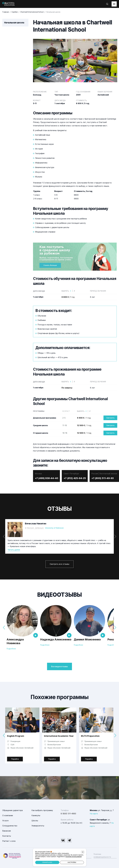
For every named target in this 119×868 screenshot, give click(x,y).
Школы (35, 821)
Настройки (72, 862)
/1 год (68, 297)
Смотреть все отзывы (59, 564)
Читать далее (14, 550)
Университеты (38, 826)
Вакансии (7, 831)
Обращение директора (13, 810)
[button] (115, 536)
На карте (94, 814)
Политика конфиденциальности (102, 855)
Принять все (47, 862)
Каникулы (36, 815)
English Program (16, 736)
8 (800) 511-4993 (68, 814)
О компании (8, 815)
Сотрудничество (10, 826)
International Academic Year (59, 736)
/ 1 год (84, 418)
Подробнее (11, 649)
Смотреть (110, 418)
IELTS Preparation (90, 736)
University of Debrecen (54, 528)
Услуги (5, 821)
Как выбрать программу (42, 810)
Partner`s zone (9, 841)
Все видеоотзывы (59, 666)
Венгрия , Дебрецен (35, 528)
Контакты (7, 836)
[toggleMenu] (114, 4)
